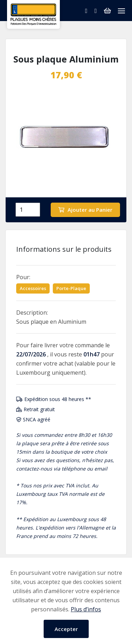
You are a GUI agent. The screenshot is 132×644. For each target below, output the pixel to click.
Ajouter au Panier (85, 210)
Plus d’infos (86, 609)
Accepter (66, 629)
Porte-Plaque (71, 288)
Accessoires (33, 288)
